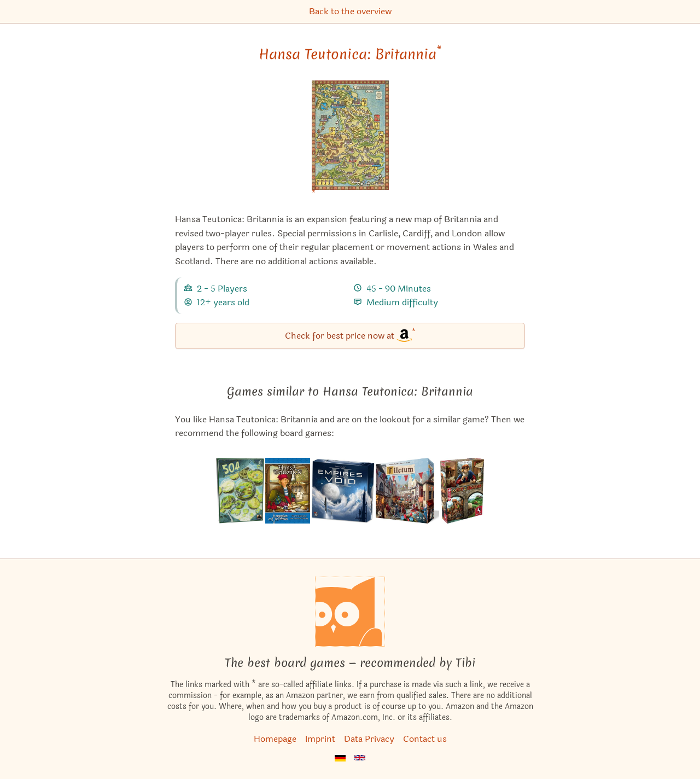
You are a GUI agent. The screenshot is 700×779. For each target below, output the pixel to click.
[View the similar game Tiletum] (407, 491)
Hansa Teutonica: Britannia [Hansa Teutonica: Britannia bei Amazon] (350, 54)
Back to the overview (350, 11)
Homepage (275, 739)
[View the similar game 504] (240, 491)
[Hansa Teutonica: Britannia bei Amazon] (350, 142)
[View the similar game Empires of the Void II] (343, 491)
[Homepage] (350, 612)
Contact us (425, 739)
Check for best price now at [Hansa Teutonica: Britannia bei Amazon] (350, 335)
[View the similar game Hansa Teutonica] (287, 491)
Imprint (320, 739)
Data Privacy (369, 739)
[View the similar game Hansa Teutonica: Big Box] (462, 491)
